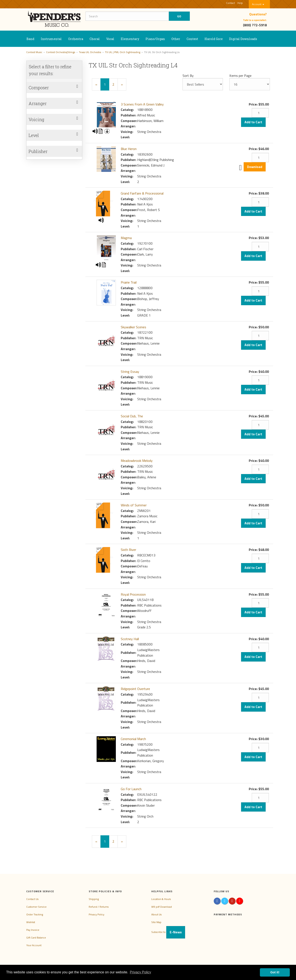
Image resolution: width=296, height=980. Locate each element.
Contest (192, 39)
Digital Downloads (243, 39)
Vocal (110, 39)
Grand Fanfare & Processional (142, 193)
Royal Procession (133, 594)
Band (30, 39)
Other (176, 39)
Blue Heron (129, 149)
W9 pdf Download (162, 907)
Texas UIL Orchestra (90, 52)
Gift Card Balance (36, 938)
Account (258, 4)
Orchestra (76, 39)
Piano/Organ (155, 39)
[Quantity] (260, 113)
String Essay (130, 372)
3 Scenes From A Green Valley (142, 104)
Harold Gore (214, 39)
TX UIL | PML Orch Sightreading (123, 52)
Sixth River (128, 550)
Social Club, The (132, 416)
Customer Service (36, 907)
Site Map (156, 922)
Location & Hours (161, 899)
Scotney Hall (130, 639)
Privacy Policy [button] (140, 972)
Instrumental (51, 39)
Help (240, 3)
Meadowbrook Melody (137, 461)
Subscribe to (168, 932)
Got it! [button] (275, 972)
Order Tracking (35, 914)
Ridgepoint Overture (135, 689)
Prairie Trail (129, 282)
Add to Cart (253, 122)
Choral (95, 39)
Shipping (94, 899)
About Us (156, 914)
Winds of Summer (134, 505)
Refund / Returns (99, 907)
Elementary (130, 39)
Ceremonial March (133, 739)
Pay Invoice (33, 930)
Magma (126, 238)
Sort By (188, 76)
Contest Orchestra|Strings (61, 52)
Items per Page (240, 76)
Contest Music (34, 52)
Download (255, 167)
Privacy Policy (96, 914)
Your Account (34, 945)
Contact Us (32, 899)
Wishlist (31, 922)
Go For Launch (131, 789)
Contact (230, 3)
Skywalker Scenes (133, 327)
